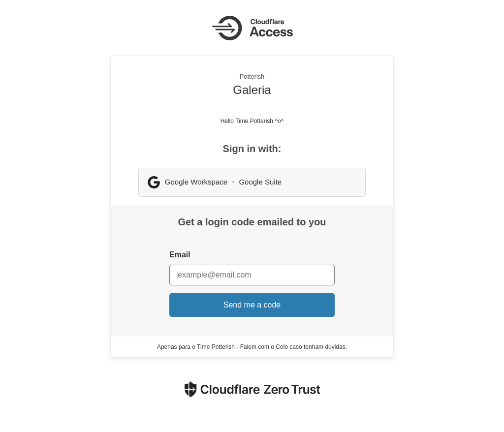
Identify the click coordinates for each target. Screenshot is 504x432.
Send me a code (252, 305)
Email (180, 255)
